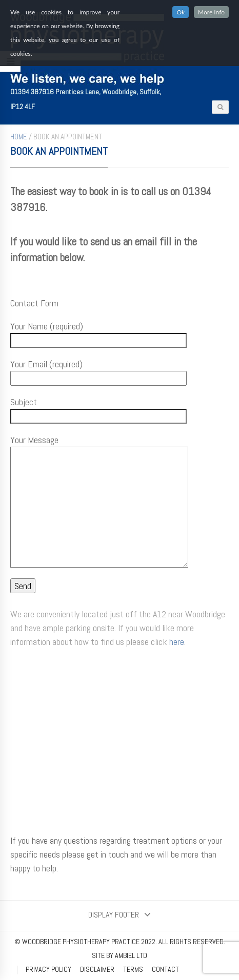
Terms (133, 969)
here (177, 642)
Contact (165, 969)
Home (19, 137)
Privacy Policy (48, 969)
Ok (181, 12)
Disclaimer (97, 969)
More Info (211, 12)
